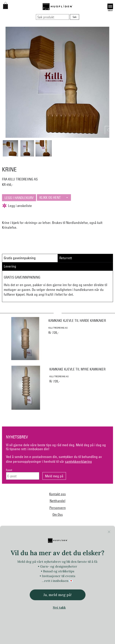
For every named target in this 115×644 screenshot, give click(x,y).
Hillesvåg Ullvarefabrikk (26, 562)
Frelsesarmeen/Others (47, 554)
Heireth (88, 554)
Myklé (77, 571)
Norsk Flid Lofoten (96, 579)
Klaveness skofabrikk (17, 571)
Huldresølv (49, 562)
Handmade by (72, 554)
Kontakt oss (57, 494)
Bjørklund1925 (20, 546)
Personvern (58, 508)
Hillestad (102, 554)
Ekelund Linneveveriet (91, 546)
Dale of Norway (66, 546)
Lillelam (65, 571)
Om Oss (58, 515)
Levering (10, 266)
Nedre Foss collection (97, 571)
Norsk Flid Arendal (42, 546)
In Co (63, 562)
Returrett (66, 258)
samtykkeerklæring (78, 461)
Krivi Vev (51, 571)
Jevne (74, 562)
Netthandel (57, 501)
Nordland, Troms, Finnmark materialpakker (33, 579)
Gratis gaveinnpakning (20, 258)
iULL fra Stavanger (92, 562)
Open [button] (110, 6)
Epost (9, 470)
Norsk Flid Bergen (71, 579)
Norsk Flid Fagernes (19, 554)
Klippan (38, 571)
